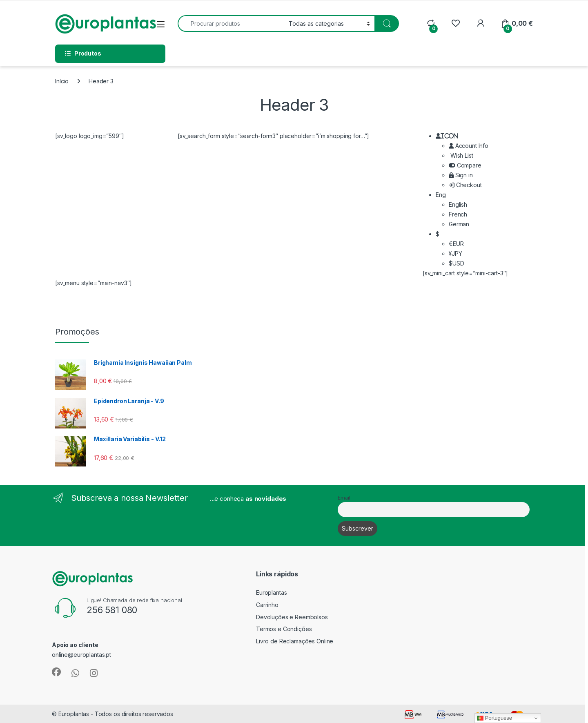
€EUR (456, 244)
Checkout (465, 185)
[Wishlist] (455, 23)
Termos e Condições (284, 629)
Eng (441, 195)
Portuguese (494, 718)
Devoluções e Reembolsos (292, 617)
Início (62, 81)
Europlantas (271, 592)
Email (344, 498)
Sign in (461, 175)
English (458, 204)
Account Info (469, 146)
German (459, 224)
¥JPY (455, 253)
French (458, 214)
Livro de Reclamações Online (295, 641)
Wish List (461, 155)
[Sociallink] (56, 672)
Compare (465, 165)
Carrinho (267, 605)
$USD (456, 263)
